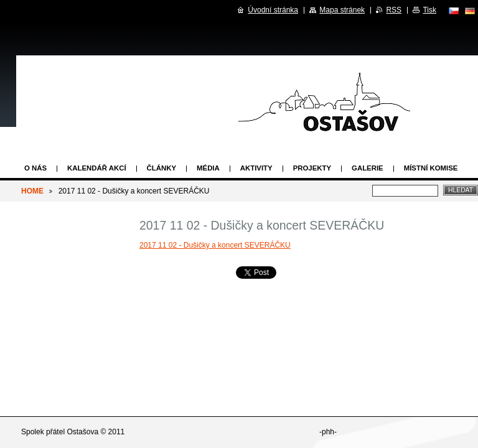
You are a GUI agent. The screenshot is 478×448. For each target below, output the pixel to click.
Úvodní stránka (273, 10)
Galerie (368, 168)
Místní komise (431, 168)
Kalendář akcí (97, 168)
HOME (32, 191)
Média (208, 168)
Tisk (429, 10)
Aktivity (256, 168)
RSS (394, 10)
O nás (35, 168)
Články (162, 168)
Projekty (312, 168)
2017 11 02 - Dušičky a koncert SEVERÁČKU (215, 245)
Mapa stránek (342, 10)
